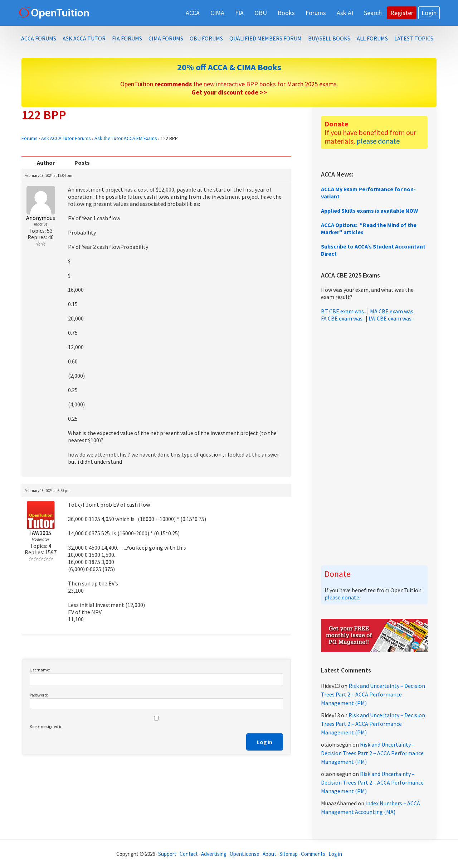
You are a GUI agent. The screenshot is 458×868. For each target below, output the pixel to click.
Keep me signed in (46, 726)
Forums (30, 138)
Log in (335, 854)
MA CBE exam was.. (393, 311)
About (269, 854)
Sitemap (289, 854)
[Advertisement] (374, 444)
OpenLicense (245, 854)
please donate (378, 141)
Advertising (214, 854)
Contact (189, 854)
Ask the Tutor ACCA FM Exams (126, 138)
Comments (314, 854)
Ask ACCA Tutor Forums (66, 138)
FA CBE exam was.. (343, 318)
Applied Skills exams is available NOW (369, 211)
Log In (265, 742)
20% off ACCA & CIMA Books (229, 67)
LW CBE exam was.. (391, 318)
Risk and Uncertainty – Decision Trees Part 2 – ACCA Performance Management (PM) (373, 694)
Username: (40, 670)
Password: (39, 695)
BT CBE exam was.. (343, 311)
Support (167, 854)
